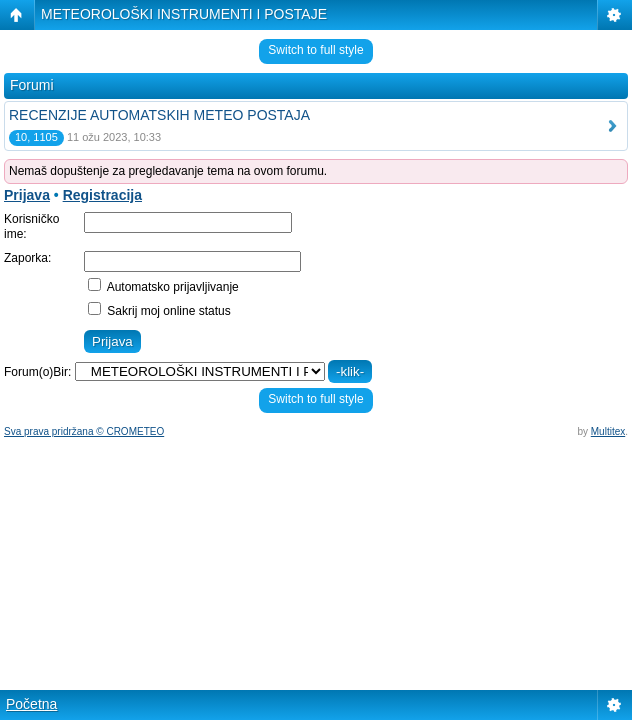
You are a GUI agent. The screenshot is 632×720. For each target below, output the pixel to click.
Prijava (27, 195)
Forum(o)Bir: (37, 372)
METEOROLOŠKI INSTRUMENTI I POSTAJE (184, 14)
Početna (31, 704)
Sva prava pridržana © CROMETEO (84, 431)
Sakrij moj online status (159, 311)
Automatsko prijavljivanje (163, 287)
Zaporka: (27, 258)
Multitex (608, 431)
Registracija (102, 195)
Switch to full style (315, 50)
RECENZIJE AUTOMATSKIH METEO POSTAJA (159, 115)
